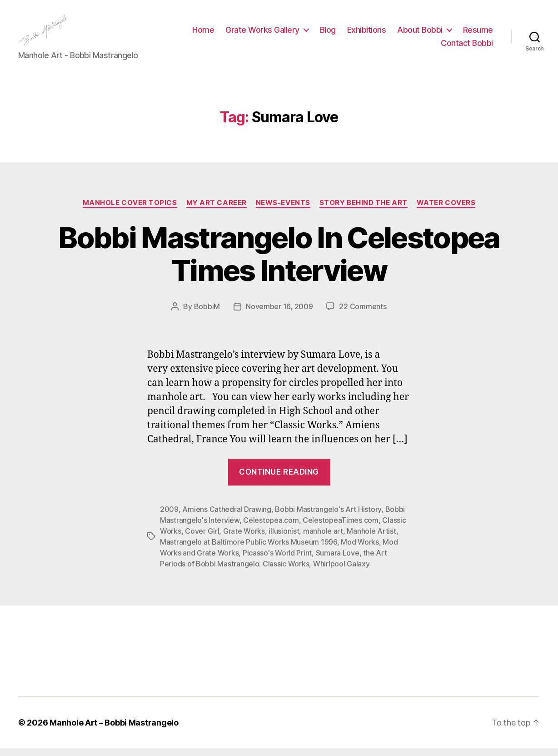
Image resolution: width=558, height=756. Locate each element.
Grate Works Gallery (304, 33)
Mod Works (360, 550)
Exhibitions (408, 33)
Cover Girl (202, 539)
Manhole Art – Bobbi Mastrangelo (114, 730)
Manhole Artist (371, 539)
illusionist (284, 539)
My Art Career (217, 210)
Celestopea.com (271, 528)
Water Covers (446, 210)
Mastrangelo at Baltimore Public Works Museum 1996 (249, 550)
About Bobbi (461, 33)
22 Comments (363, 314)
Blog (369, 33)
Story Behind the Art (364, 210)
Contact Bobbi (467, 47)
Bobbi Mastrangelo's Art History (328, 517)
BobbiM (207, 314)
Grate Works (244, 539)
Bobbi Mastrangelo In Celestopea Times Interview (279, 261)
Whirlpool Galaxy (341, 571)
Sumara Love (338, 561)
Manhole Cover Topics (130, 210)
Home (244, 33)
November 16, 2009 (279, 314)
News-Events (283, 210)
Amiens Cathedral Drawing (227, 517)
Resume (414, 47)
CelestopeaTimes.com (341, 528)
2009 (169, 517)
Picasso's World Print (277, 561)
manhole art (323, 539)
